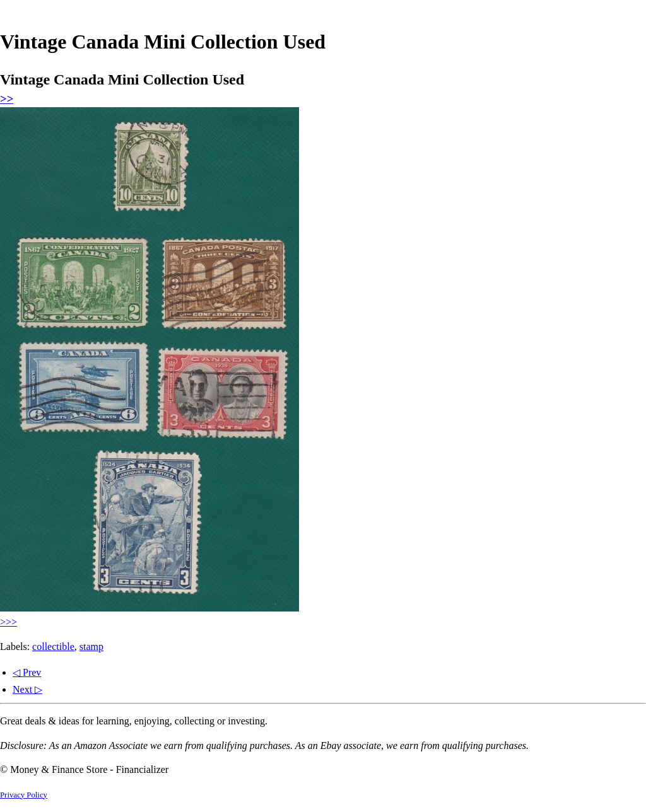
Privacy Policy (24, 795)
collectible (53, 647)
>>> (9, 622)
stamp (91, 647)
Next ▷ (27, 689)
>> (7, 99)
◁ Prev (27, 672)
